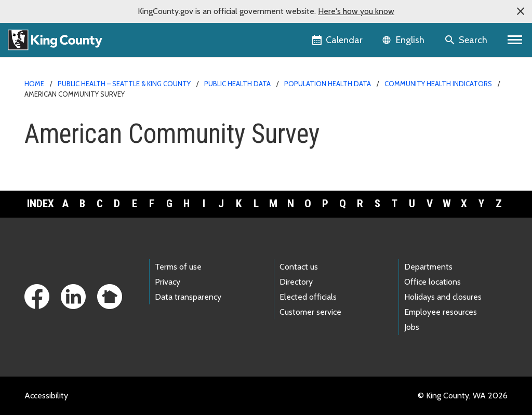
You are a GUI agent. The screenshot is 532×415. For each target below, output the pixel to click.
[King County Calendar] (338, 40)
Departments (428, 267)
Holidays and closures (443, 297)
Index (41, 204)
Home (34, 84)
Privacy (168, 282)
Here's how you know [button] (356, 11)
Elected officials (308, 297)
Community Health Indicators (438, 84)
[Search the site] (467, 40)
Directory (296, 282)
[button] (521, 11)
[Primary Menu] (515, 40)
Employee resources (441, 312)
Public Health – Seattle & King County (124, 84)
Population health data (328, 84)
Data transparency (188, 297)
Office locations (433, 282)
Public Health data (237, 84)
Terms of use (178, 267)
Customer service (310, 312)
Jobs (412, 327)
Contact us (299, 267)
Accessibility (46, 396)
